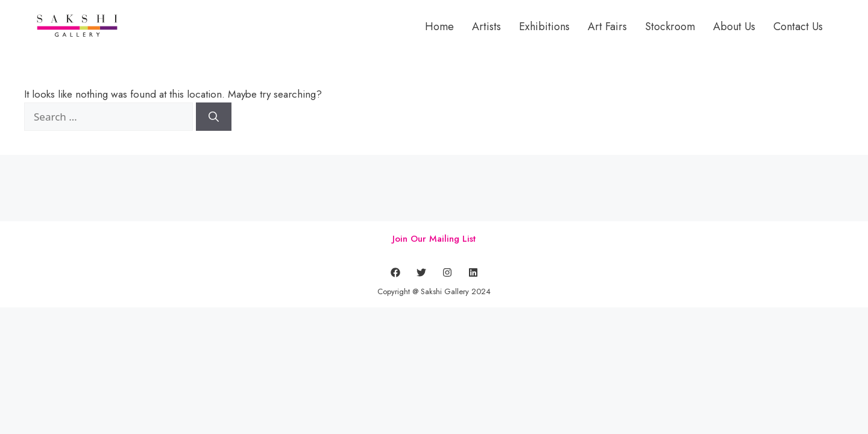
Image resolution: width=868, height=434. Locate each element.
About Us (734, 27)
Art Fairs (607, 27)
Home (439, 27)
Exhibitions (544, 27)
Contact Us (798, 27)
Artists (486, 27)
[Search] (214, 117)
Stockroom (670, 27)
